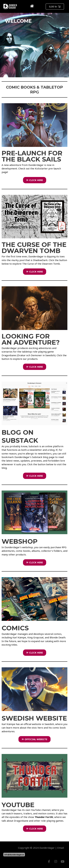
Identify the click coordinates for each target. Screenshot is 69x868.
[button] (40, 7)
